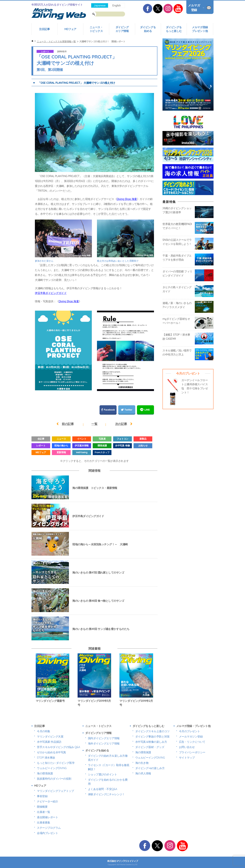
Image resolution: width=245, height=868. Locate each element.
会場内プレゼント (47, 833)
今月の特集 (44, 731)
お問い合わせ (187, 747)
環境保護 (102, 446)
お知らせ (143, 446)
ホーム (32, 41)
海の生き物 (142, 763)
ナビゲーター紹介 (47, 801)
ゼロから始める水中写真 (51, 752)
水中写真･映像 (122, 446)
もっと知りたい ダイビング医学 (56, 763)
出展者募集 (44, 822)
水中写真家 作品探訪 (49, 742)
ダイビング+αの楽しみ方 (150, 768)
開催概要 (42, 807)
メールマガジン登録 (191, 736)
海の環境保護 (45, 773)
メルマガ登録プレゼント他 (200, 29)
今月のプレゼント (190, 731)
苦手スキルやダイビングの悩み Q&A (58, 747)
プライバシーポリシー (192, 752)
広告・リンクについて (192, 742)
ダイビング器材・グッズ (150, 747)
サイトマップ (187, 758)
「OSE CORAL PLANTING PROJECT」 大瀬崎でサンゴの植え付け (77, 83)
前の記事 (68, 424)
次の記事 (121, 424)
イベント (82, 439)
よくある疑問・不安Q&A (103, 789)
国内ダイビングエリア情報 (104, 738)
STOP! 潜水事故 (46, 758)
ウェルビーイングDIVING (52, 768)
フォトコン (122, 439)
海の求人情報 (143, 773)
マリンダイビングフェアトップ (55, 791)
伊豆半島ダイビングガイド (51, 293)
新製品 (143, 439)
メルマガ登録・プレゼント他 (193, 726)
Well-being (82, 452)
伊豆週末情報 (82, 446)
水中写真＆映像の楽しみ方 (151, 742)
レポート (45, 52)
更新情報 (61, 452)
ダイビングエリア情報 (122, 29)
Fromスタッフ (102, 452)
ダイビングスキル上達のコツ (152, 731)
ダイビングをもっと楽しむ (174, 29)
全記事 (41, 439)
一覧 (94, 424)
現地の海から (61, 446)
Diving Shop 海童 (127, 199)
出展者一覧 (44, 812)
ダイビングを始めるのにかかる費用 (108, 782)
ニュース (61, 439)
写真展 (102, 439)
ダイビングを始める (148, 29)
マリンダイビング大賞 (50, 736)
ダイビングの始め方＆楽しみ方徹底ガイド (108, 758)
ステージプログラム (49, 828)
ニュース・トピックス (96, 29)
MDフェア (70, 29)
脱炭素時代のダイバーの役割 (54, 779)
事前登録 (42, 796)
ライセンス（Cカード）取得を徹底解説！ (109, 767)
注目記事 (44, 29)
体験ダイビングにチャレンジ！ (106, 794)
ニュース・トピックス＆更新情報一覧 (56, 41)
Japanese (100, 5)
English (116, 5)
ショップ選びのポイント (103, 774)
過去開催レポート (47, 817)
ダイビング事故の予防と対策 (152, 736)
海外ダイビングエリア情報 (104, 743)
